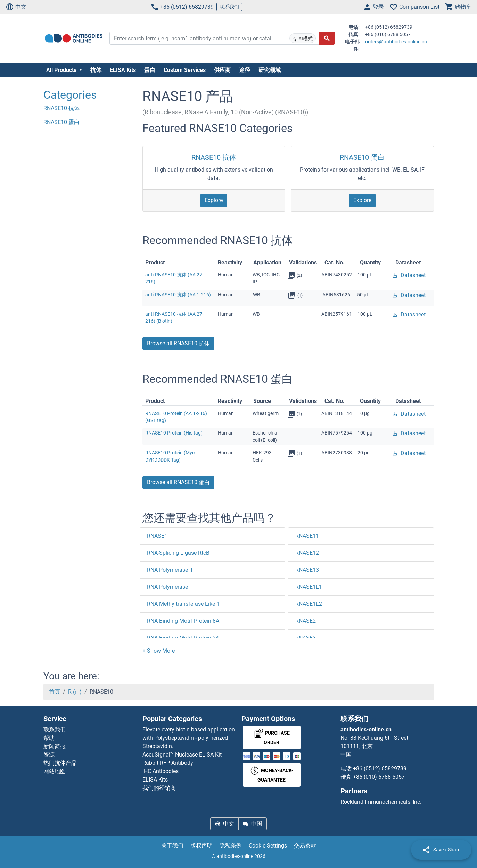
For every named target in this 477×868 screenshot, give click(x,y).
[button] (159, 651)
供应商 (222, 70)
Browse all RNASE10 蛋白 (178, 482)
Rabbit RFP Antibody (168, 763)
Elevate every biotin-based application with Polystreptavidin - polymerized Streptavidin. (189, 738)
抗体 (96, 70)
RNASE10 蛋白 (362, 157)
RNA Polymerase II (170, 570)
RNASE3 (306, 638)
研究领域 (270, 70)
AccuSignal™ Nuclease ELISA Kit (182, 755)
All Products (62, 70)
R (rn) (75, 692)
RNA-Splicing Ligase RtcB (178, 553)
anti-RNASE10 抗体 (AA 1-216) (178, 295)
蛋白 (150, 70)
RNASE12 (307, 553)
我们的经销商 (159, 788)
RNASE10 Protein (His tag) (174, 433)
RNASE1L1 (309, 587)
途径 (245, 70)
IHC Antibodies (161, 771)
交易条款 (305, 846)
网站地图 (55, 771)
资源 (49, 755)
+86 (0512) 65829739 (182, 7)
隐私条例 (231, 846)
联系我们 (229, 7)
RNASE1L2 (309, 604)
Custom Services (185, 70)
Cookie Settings (268, 846)
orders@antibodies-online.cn (396, 42)
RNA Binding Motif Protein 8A (183, 621)
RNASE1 (157, 536)
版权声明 (202, 846)
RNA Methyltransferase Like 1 (183, 604)
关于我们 (172, 846)
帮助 (49, 738)
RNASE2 (306, 621)
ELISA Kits (123, 70)
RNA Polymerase (167, 587)
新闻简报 (55, 746)
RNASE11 (307, 536)
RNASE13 (307, 570)
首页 (55, 692)
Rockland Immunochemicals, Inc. (381, 802)
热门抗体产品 (60, 763)
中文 (16, 7)
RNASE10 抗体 (214, 157)
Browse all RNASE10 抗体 (178, 343)
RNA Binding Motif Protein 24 (183, 638)
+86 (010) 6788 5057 (379, 777)
